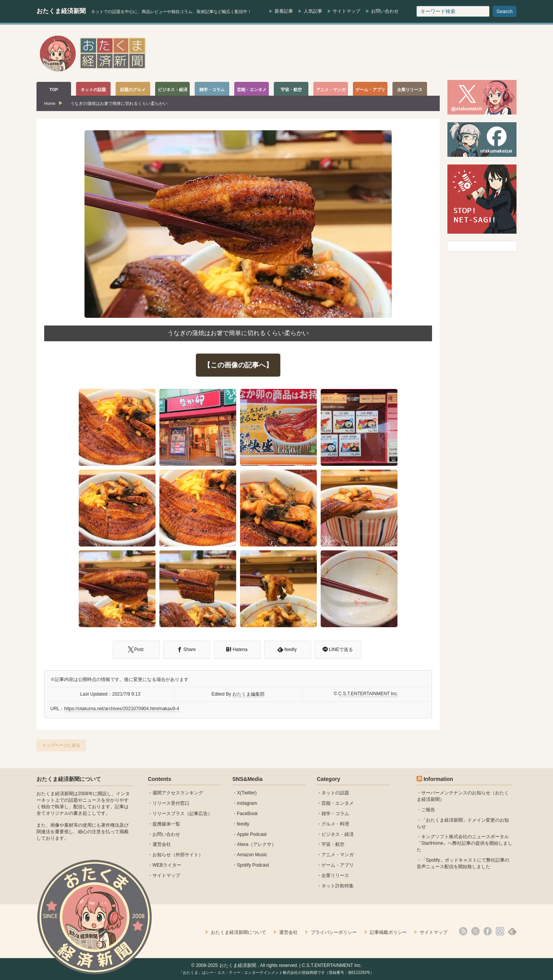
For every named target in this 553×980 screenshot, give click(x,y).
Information (438, 779)
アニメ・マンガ (338, 855)
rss (463, 931)
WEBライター (167, 865)
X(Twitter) (247, 793)
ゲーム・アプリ (338, 865)
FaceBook (247, 814)
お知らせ (162, 855)
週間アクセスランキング (178, 793)
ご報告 (428, 810)
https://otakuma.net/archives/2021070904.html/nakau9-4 (122, 709)
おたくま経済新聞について (69, 779)
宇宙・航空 (333, 844)
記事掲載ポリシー (388, 932)
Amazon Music (252, 855)
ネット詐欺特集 (338, 886)
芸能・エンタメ (338, 803)
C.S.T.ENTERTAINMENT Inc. (368, 694)
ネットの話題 (335, 793)
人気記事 (313, 11)
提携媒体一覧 (166, 824)
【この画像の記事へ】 (238, 365)
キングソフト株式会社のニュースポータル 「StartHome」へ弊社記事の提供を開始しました (464, 843)
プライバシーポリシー (334, 932)
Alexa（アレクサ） (257, 844)
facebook (488, 931)
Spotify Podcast (253, 865)
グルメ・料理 (335, 824)
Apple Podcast (252, 834)
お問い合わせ (385, 11)
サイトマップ (346, 11)
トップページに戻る (61, 745)
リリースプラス (169, 814)
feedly (243, 824)
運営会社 (162, 844)
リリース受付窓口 (171, 803)
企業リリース (335, 875)
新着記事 (284, 11)
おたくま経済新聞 (61, 11)
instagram (247, 803)
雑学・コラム (335, 814)
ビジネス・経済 (338, 834)
